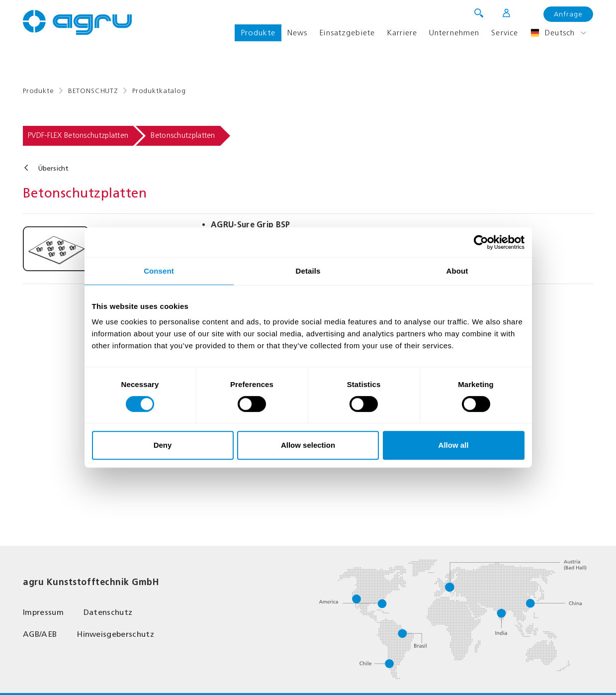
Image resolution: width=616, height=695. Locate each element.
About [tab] (457, 271)
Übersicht (53, 168)
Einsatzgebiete (347, 33)
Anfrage (568, 14)
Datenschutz (108, 612)
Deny (163, 445)
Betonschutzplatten (183, 135)
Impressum (43, 612)
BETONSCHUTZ (93, 91)
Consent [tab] (159, 271)
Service (505, 33)
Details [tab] (308, 271)
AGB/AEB (40, 634)
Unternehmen (454, 33)
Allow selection (308, 445)
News (297, 33)
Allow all (454, 445)
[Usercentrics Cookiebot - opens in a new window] (481, 242)
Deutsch (552, 33)
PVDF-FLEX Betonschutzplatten (78, 135)
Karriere (402, 33)
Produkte (258, 33)
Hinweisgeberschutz (115, 634)
